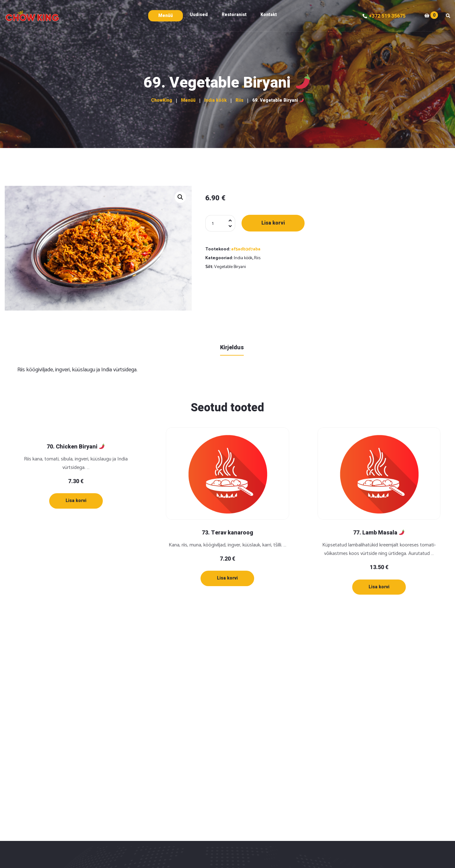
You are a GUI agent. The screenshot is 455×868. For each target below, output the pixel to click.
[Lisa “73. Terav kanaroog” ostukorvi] (227, 578)
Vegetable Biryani (230, 267)
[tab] (232, 347)
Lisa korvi (273, 223)
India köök (243, 258)
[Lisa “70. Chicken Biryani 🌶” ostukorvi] (76, 501)
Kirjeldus (232, 348)
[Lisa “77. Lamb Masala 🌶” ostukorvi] (379, 587)
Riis (257, 258)
